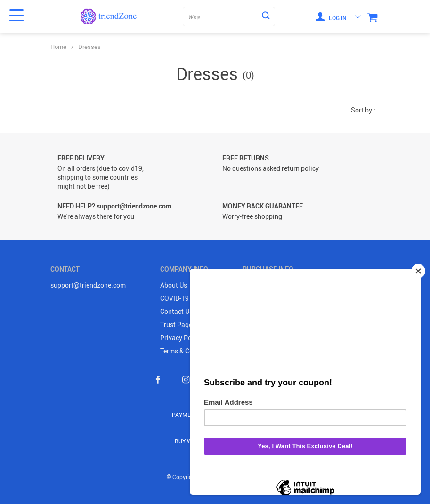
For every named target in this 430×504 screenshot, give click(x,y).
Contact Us (176, 311)
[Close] (418, 271)
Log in (331, 16)
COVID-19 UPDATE (187, 298)
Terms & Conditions (189, 351)
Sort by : (363, 110)
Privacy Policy (181, 338)
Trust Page (176, 324)
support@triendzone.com (88, 285)
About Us (174, 285)
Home (58, 47)
